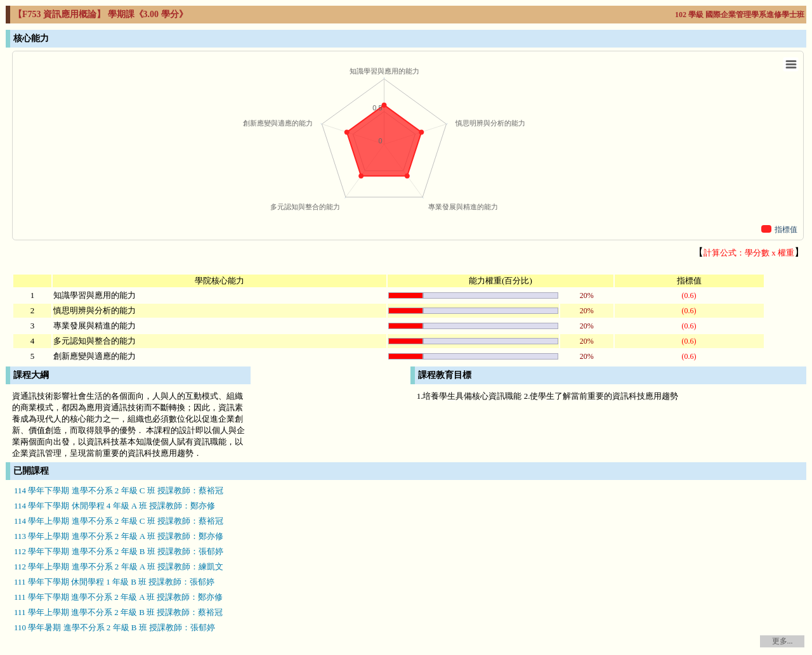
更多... (783, 641)
